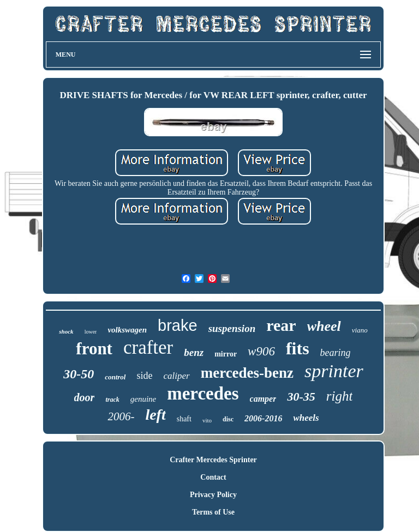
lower (91, 332)
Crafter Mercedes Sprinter (213, 460)
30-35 (301, 397)
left (155, 415)
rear (281, 325)
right (340, 396)
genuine (143, 399)
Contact (213, 477)
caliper (177, 376)
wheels (306, 418)
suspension (232, 328)
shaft (184, 419)
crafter (148, 347)
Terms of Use (213, 512)
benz (194, 352)
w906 (261, 351)
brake (178, 325)
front (94, 349)
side (145, 376)
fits (298, 348)
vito (207, 420)
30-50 (79, 374)
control (115, 377)
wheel (324, 326)
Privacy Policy (213, 495)
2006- (121, 416)
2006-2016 (263, 418)
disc (228, 419)
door (85, 397)
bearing (336, 353)
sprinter (334, 371)
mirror (226, 354)
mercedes (203, 394)
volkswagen (127, 330)
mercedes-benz (247, 373)
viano (360, 330)
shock (66, 331)
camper (263, 399)
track (112, 400)
